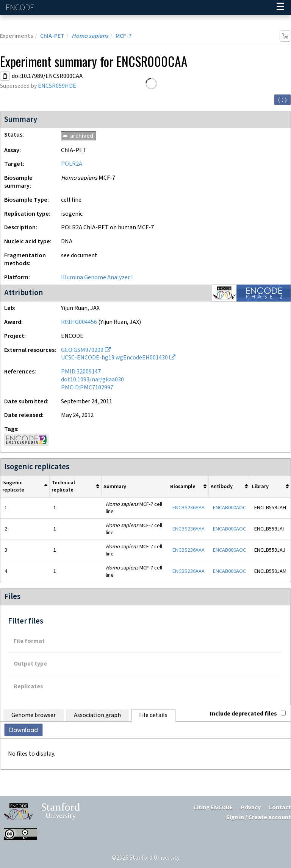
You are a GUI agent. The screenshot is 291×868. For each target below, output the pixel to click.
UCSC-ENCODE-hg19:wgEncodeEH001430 (114, 358)
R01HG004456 (79, 322)
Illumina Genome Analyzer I (97, 278)
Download (23, 730)
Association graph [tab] (97, 715)
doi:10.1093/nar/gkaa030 (92, 380)
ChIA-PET (52, 36)
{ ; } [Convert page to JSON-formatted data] (282, 100)
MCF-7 (124, 36)
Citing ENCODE (213, 808)
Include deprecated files (248, 714)
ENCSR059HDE (57, 86)
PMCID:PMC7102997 (87, 388)
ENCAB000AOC (229, 508)
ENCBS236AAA (189, 508)
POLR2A (72, 164)
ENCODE (21, 8)
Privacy (251, 808)
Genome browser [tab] (34, 715)
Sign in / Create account (259, 817)
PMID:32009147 (81, 372)
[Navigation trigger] (280, 8)
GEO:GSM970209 (82, 350)
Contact (280, 808)
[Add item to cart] (285, 36)
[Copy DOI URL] (5, 76)
